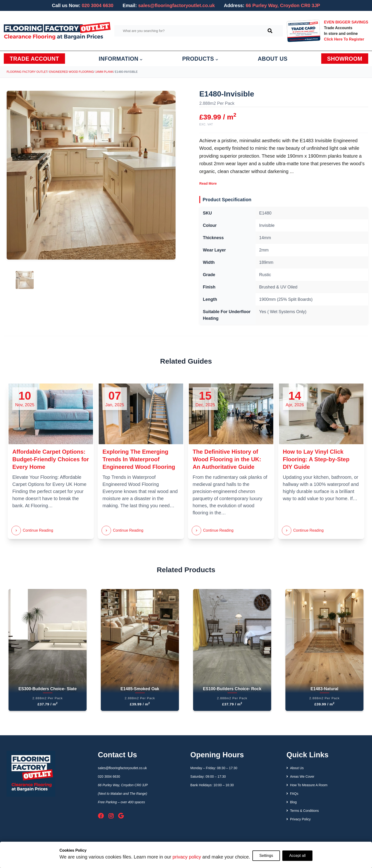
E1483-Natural (324, 689)
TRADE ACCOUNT (34, 59)
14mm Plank (104, 72)
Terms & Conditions (302, 811)
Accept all (297, 856)
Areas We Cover (300, 777)
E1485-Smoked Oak (140, 689)
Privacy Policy (298, 819)
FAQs (292, 794)
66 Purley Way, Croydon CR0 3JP (123, 785)
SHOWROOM (345, 59)
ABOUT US (273, 59)
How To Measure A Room (307, 785)
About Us (295, 768)
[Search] (270, 31)
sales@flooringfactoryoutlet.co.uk (176, 5)
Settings (266, 856)
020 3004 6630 (97, 5)
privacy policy (187, 857)
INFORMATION (121, 59)
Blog (291, 802)
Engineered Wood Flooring (71, 72)
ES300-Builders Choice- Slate (48, 689)
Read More (208, 183)
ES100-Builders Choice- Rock (232, 689)
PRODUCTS (200, 59)
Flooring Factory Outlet (27, 72)
